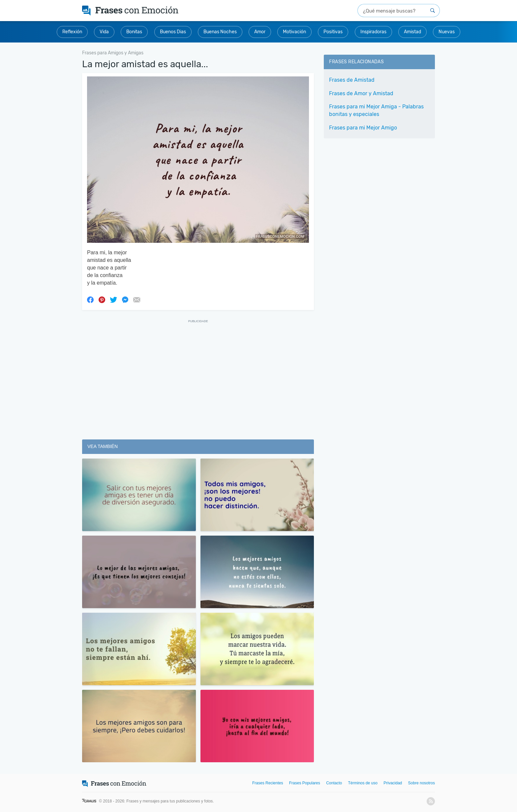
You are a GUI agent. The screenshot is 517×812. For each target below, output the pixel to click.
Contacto (334, 783)
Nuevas (447, 32)
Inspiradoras (373, 32)
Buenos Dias (173, 32)
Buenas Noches (220, 32)
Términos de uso (363, 783)
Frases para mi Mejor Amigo (363, 128)
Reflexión (72, 32)
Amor (260, 32)
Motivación (294, 32)
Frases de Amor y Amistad (361, 93)
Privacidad (393, 783)
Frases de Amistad (352, 80)
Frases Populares (305, 783)
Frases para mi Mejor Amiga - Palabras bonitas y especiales (376, 110)
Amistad (412, 32)
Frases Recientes (268, 783)
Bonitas (134, 32)
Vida (104, 32)
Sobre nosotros (422, 783)
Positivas (333, 32)
